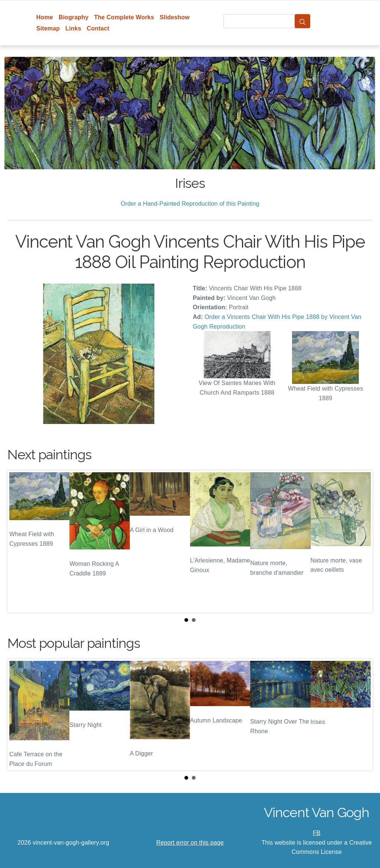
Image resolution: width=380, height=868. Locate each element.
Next (361, 542)
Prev (19, 542)
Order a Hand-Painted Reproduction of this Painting (190, 204)
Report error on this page (190, 843)
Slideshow (175, 17)
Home (45, 17)
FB (317, 833)
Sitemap (48, 28)
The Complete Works (124, 17)
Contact (98, 28)
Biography (74, 17)
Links (73, 28)
